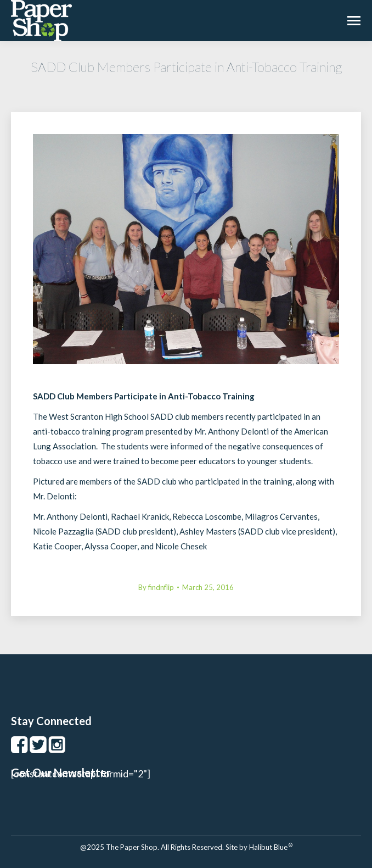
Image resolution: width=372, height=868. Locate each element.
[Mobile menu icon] (354, 21)
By (156, 587)
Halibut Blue (271, 847)
